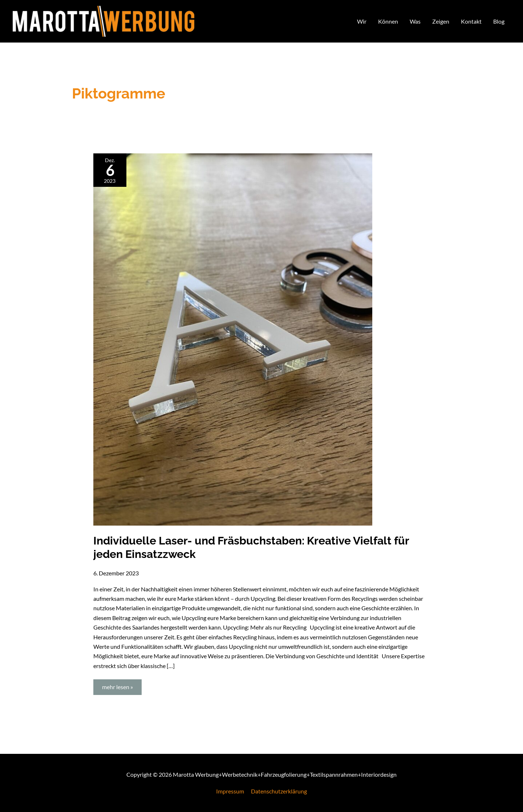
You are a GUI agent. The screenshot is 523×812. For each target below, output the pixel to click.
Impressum (230, 791)
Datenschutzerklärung (279, 791)
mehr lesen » (122, 685)
